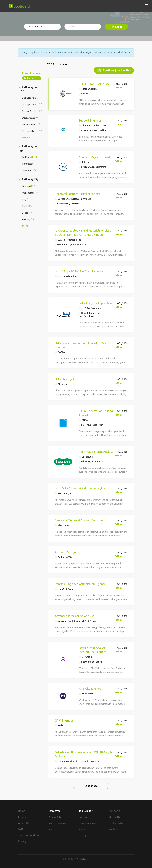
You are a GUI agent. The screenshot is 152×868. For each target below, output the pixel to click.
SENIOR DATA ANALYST (95, 84)
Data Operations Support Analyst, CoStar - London (82, 345)
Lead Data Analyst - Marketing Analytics (80, 488)
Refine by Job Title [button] (28, 89)
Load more (91, 786)
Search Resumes (58, 823)
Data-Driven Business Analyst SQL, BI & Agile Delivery (84, 754)
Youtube (113, 829)
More (25, 137)
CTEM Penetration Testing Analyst (96, 413)
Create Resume (87, 823)
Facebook (114, 811)
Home (22, 811)
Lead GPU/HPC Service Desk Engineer (79, 271)
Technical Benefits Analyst (96, 452)
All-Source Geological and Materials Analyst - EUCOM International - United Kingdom (84, 233)
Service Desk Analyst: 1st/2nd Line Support (92, 650)
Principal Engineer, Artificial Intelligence (80, 584)
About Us (24, 823)
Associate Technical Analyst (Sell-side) (79, 520)
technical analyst (33, 78)
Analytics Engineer (91, 689)
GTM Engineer (64, 720)
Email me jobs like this (117, 70)
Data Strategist (65, 379)
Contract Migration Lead (94, 157)
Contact (23, 817)
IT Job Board (83, 859)
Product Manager (66, 552)
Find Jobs (116, 27)
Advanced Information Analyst (74, 616)
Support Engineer (90, 120)
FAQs (21, 829)
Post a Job (55, 817)
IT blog (83, 835)
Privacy (22, 841)
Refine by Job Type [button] (28, 148)
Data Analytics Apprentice (95, 303)
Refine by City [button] (30, 179)
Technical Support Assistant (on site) (78, 194)
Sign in (52, 829)
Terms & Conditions (30, 835)
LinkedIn (118, 823)
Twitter (117, 817)
